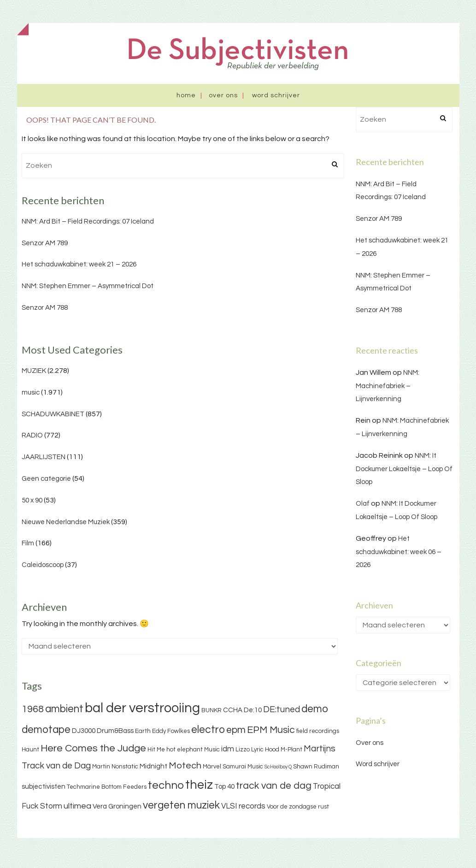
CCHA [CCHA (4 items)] (233, 710)
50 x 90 (32, 500)
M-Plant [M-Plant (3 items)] (291, 750)
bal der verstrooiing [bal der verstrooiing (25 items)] (142, 708)
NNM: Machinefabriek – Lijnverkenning (388, 386)
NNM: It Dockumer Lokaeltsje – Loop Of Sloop (404, 469)
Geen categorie (46, 479)
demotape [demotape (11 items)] (46, 730)
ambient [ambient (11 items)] (64, 709)
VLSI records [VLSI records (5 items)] (243, 806)
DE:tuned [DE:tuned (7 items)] (282, 709)
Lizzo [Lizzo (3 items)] (243, 750)
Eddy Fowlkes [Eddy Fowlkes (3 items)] (171, 731)
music (31, 393)
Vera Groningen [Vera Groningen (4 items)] (117, 806)
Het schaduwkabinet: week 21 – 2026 (79, 264)
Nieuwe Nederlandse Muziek (66, 522)
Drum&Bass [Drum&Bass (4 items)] (115, 731)
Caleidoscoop (43, 565)
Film (28, 543)
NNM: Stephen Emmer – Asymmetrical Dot (88, 286)
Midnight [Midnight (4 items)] (153, 766)
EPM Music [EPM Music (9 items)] (271, 730)
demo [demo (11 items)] (315, 709)
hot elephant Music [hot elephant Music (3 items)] (193, 750)
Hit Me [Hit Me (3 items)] (156, 750)
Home (186, 95)
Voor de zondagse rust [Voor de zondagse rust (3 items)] (298, 807)
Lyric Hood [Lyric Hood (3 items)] (265, 750)
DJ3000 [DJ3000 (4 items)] (84, 731)
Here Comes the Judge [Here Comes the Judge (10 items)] (93, 748)
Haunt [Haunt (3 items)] (30, 750)
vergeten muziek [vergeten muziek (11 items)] (181, 805)
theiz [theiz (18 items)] (199, 785)
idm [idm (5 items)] (228, 749)
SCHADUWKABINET (53, 414)
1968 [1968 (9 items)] (33, 709)
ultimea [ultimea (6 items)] (77, 806)
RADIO (32, 435)
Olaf (363, 504)
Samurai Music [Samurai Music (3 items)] (243, 767)
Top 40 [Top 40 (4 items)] (224, 787)
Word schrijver (276, 95)
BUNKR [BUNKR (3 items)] (212, 710)
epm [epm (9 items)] (236, 730)
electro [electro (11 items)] (208, 730)
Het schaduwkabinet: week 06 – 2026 (399, 552)
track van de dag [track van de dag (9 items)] (274, 786)
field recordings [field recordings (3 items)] (318, 731)
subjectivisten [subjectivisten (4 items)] (44, 787)
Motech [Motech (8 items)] (185, 766)
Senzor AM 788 (45, 308)
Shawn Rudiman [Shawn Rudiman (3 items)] (316, 767)
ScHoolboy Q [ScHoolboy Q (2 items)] (278, 767)
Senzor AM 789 (45, 243)
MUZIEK (34, 371)
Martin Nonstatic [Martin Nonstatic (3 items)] (115, 767)
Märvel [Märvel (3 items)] (212, 767)
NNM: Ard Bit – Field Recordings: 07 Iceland (88, 221)
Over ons (223, 95)
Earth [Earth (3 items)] (143, 731)
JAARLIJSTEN (44, 457)
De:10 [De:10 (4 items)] (253, 710)
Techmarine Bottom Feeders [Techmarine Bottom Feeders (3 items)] (107, 787)
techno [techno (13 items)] (166, 785)
